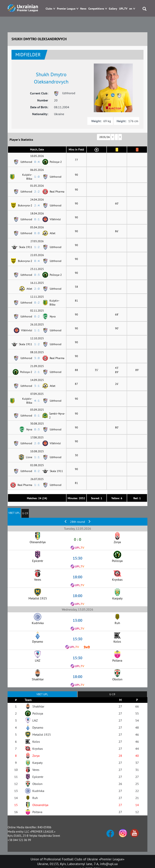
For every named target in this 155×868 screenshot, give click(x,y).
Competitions (96, 9)
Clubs (49, 9)
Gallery (113, 9)
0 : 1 (37, 219)
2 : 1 (37, 372)
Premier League (66, 9)
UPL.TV (123, 9)
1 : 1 (37, 330)
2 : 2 (37, 192)
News (83, 9)
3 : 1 (37, 386)
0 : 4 (37, 162)
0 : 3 (37, 275)
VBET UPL (14, 513)
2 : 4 (37, 205)
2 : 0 (37, 289)
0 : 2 (37, 303)
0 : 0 (37, 233)
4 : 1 (37, 401)
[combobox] (106, 137)
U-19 (25, 513)
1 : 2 (37, 247)
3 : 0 (37, 358)
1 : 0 (37, 177)
